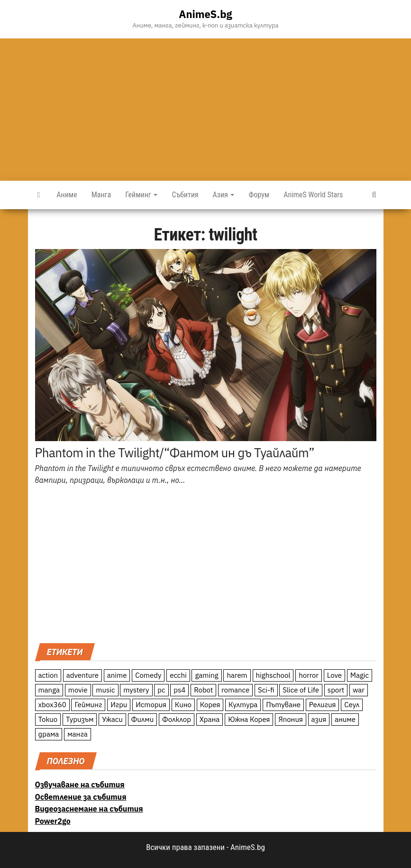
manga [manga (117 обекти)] (49, 690)
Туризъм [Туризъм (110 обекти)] (80, 719)
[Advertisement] (205, 110)
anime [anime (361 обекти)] (117, 675)
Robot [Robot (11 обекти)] (203, 690)
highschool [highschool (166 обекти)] (273, 675)
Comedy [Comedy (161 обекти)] (148, 675)
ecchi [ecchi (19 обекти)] (178, 675)
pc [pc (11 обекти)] (161, 690)
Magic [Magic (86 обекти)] (360, 675)
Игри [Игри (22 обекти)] (119, 705)
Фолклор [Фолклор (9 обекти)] (177, 719)
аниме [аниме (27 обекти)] (345, 719)
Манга (101, 195)
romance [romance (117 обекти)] (235, 690)
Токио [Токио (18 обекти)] (48, 719)
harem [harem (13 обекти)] (237, 675)
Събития (185, 195)
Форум (259, 195)
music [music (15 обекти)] (105, 690)
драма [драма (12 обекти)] (49, 734)
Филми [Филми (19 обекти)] (143, 719)
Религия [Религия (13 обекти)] (323, 705)
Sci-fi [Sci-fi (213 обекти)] (266, 690)
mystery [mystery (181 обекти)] (136, 690)
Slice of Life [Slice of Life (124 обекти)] (301, 690)
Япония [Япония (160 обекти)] (291, 719)
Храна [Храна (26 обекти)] (210, 719)
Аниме (67, 195)
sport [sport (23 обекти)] (336, 690)
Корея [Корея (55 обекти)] (210, 705)
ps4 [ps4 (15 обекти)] (179, 690)
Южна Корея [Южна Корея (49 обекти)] (249, 719)
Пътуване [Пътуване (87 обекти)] (283, 705)
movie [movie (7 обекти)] (78, 690)
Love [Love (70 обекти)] (334, 675)
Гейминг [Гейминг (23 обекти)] (88, 705)
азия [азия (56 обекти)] (319, 719)
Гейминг (141, 195)
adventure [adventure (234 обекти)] (82, 675)
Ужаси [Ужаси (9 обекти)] (112, 719)
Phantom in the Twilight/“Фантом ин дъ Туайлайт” (175, 452)
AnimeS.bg (205, 14)
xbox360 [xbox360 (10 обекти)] (52, 705)
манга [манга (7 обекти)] (78, 734)
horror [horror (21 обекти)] (309, 675)
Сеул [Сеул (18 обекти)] (352, 705)
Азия (224, 195)
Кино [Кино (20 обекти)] (183, 705)
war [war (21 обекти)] (359, 690)
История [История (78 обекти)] (151, 705)
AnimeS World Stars (313, 195)
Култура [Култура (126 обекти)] (243, 705)
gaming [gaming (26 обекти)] (206, 675)
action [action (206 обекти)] (48, 675)
